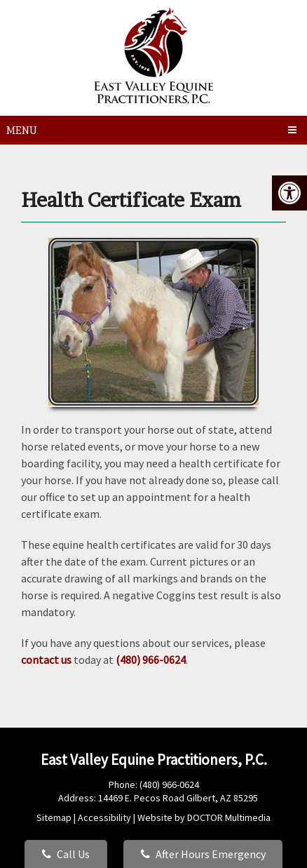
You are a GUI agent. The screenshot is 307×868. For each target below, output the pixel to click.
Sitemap (54, 817)
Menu (22, 130)
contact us (46, 660)
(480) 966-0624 (151, 660)
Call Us (66, 854)
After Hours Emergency (203, 854)
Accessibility (104, 817)
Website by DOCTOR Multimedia (204, 817)
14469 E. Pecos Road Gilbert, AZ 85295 (178, 798)
